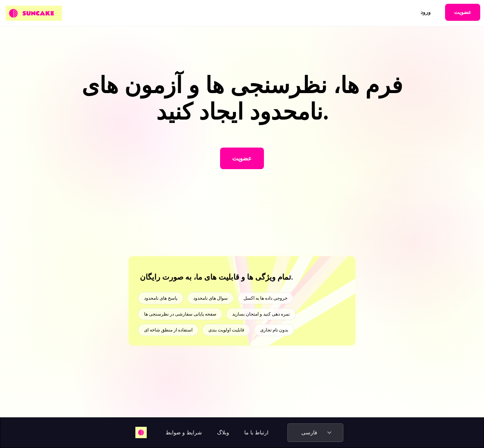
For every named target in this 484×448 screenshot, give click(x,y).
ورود (426, 12)
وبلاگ (223, 432)
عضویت (463, 12)
